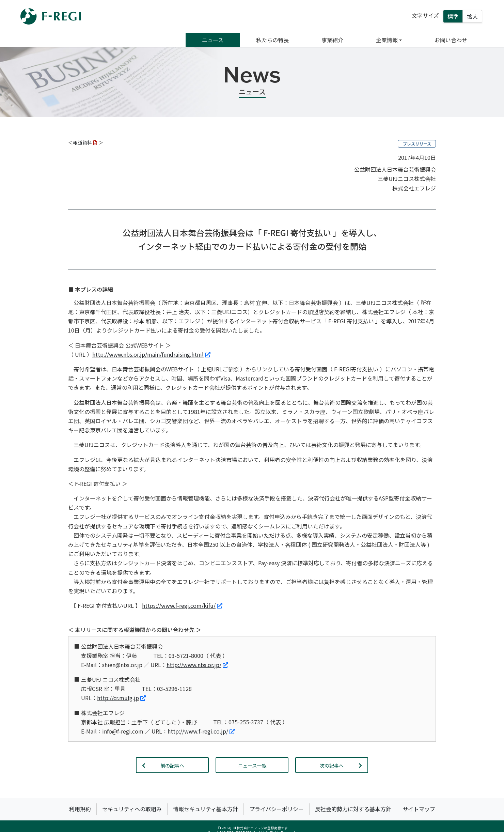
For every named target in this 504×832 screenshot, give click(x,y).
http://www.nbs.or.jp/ (197, 665)
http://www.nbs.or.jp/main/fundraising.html (151, 354)
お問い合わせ (451, 40)
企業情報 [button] (387, 40)
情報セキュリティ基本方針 (206, 809)
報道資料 (85, 142)
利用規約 (80, 809)
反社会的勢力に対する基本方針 (353, 809)
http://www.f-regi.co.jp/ (201, 731)
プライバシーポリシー (277, 809)
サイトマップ (419, 809)
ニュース (213, 40)
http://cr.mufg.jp (121, 698)
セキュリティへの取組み (132, 809)
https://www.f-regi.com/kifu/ (182, 605)
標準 (453, 16)
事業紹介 (332, 40)
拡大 (472, 16)
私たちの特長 (272, 40)
